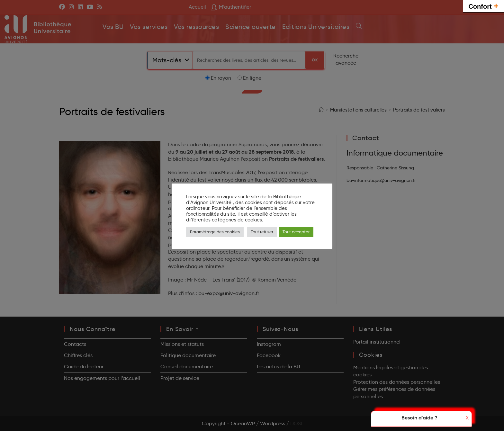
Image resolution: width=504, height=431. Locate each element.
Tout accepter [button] (296, 232)
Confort (483, 6)
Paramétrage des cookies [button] (215, 232)
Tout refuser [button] (262, 232)
